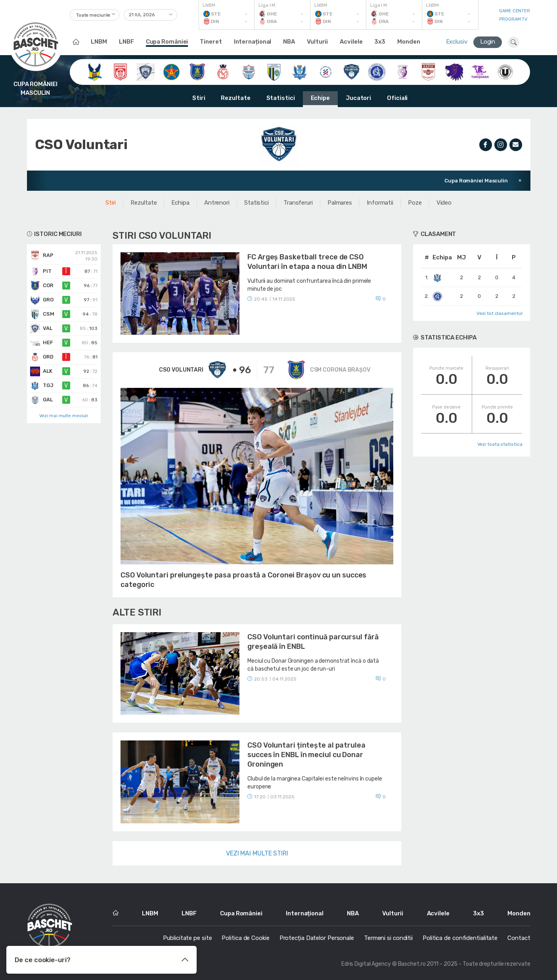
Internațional (253, 42)
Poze (415, 203)
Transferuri (298, 203)
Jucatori (358, 98)
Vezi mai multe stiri (257, 853)
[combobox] (95, 15)
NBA (289, 42)
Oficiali (397, 98)
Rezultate (235, 98)
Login (488, 42)
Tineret (211, 42)
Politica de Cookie (245, 938)
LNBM (99, 42)
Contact (519, 938)
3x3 (380, 42)
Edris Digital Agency (366, 964)
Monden (409, 42)
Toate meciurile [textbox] (93, 15)
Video (444, 203)
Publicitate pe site (187, 938)
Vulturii (317, 42)
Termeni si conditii (388, 938)
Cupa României (167, 42)
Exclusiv (457, 42)
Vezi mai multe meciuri (64, 416)
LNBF (126, 42)
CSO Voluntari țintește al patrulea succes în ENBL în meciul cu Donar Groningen (306, 755)
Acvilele (351, 42)
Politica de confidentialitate (460, 938)
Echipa (180, 203)
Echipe (320, 98)
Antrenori (217, 203)
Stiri (199, 98)
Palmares (340, 203)
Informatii (380, 203)
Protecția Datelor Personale (317, 938)
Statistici (281, 98)
